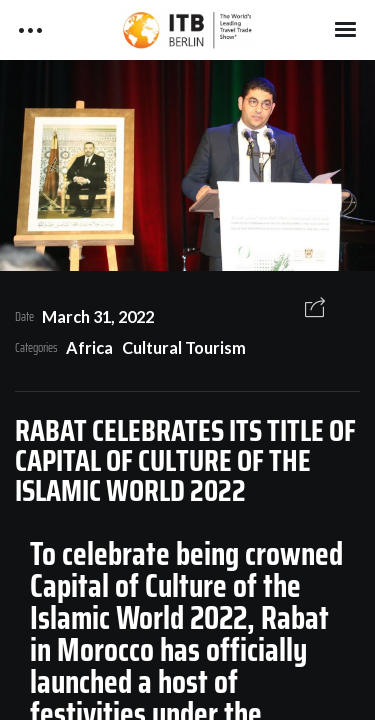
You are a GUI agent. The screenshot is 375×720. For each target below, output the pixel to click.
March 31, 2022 (98, 316)
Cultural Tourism (184, 347)
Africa (89, 347)
